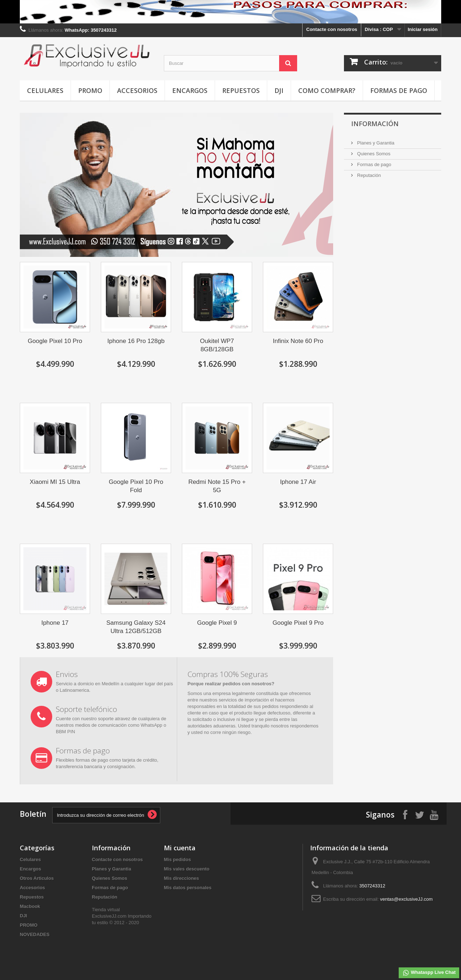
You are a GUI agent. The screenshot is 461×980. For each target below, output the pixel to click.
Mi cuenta (180, 848)
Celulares (45, 90)
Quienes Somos (373, 154)
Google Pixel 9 (217, 623)
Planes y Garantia (375, 143)
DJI (279, 90)
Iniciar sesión (423, 29)
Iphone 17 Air (298, 482)
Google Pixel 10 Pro (55, 341)
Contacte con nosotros (332, 29)
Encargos (190, 90)
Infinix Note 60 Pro (298, 341)
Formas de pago (399, 90)
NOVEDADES (35, 934)
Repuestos (241, 90)
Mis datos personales (188, 888)
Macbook (30, 906)
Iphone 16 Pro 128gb (136, 341)
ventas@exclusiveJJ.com (406, 899)
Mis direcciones (182, 878)
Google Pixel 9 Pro (298, 623)
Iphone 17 (55, 623)
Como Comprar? (327, 90)
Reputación (368, 175)
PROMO (90, 90)
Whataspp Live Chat (429, 973)
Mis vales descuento (187, 869)
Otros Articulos (37, 878)
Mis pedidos (177, 859)
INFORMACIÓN (375, 124)
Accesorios (137, 90)
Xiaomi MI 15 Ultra (55, 482)
